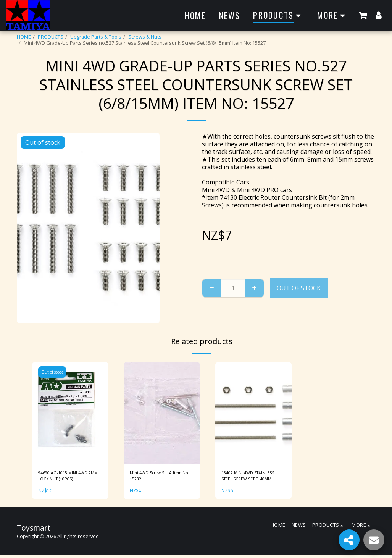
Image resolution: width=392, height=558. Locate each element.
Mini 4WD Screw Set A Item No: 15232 (160, 477)
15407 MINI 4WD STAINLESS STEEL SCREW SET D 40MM (252, 477)
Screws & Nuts (145, 37)
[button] (363, 15)
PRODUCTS (51, 37)
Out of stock (299, 288)
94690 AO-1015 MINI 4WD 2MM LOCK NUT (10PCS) (66, 477)
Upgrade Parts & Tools (96, 37)
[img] (70, 413)
